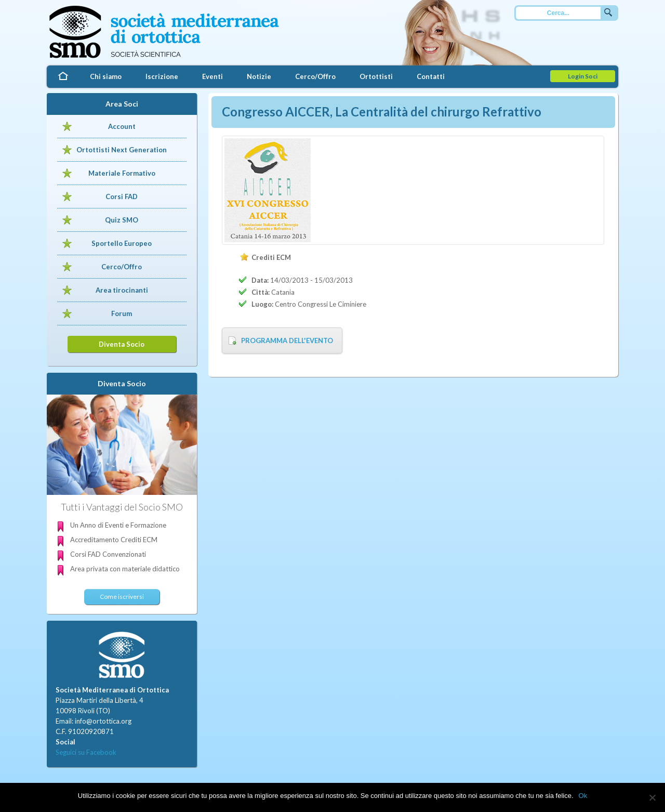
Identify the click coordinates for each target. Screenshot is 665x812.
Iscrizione (162, 76)
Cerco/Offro (315, 76)
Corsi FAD (122, 197)
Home (62, 77)
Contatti (431, 76)
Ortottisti (376, 76)
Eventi (212, 76)
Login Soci (583, 76)
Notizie (259, 76)
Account (122, 126)
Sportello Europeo (122, 243)
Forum (122, 313)
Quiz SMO (122, 220)
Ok (583, 796)
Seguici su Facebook (86, 752)
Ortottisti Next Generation (122, 150)
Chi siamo (106, 76)
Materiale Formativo (122, 173)
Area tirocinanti (122, 290)
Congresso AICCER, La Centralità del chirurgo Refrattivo (382, 112)
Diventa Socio (122, 344)
